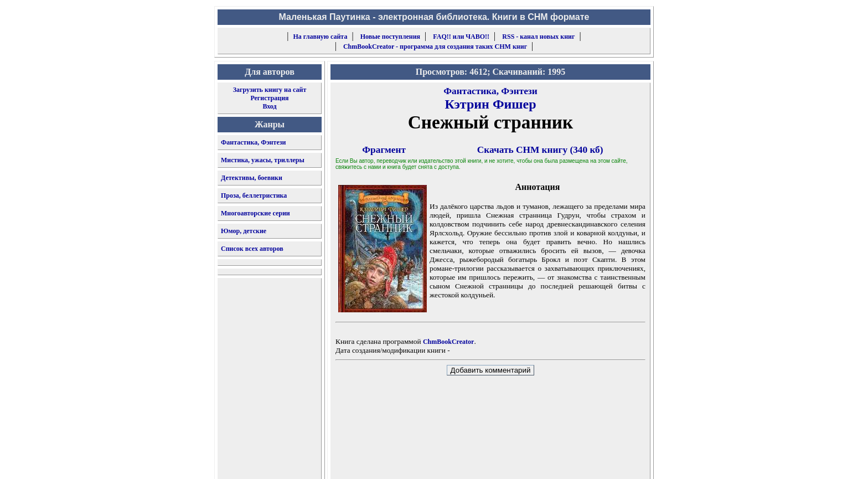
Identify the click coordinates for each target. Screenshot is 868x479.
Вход (269, 106)
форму (559, 462)
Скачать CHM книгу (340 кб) (540, 150)
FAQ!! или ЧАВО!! (461, 37)
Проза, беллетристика (254, 195)
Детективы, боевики (252, 178)
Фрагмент (384, 150)
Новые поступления (390, 37)
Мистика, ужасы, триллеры (263, 160)
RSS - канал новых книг (538, 37)
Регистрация (269, 98)
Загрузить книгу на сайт (270, 90)
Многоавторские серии (255, 213)
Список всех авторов (252, 249)
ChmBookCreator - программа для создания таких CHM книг (435, 47)
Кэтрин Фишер (490, 104)
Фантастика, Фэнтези (254, 142)
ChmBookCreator (448, 342)
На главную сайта (321, 37)
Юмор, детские (244, 231)
